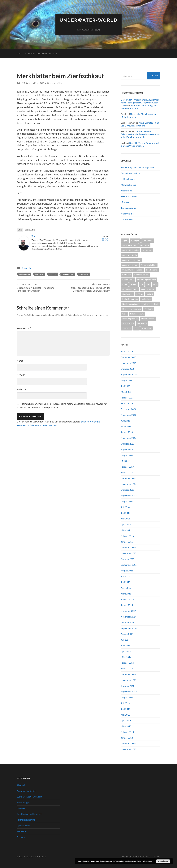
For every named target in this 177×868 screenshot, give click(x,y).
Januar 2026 (127, 351)
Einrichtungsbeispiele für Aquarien (137, 167)
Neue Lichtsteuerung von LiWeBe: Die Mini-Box (140, 124)
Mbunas (125, 202)
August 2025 (127, 380)
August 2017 (127, 455)
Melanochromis (128, 185)
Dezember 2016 (128, 478)
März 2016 (126, 530)
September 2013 (129, 692)
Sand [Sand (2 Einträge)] (124, 314)
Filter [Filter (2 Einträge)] (125, 284)
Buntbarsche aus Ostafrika (29, 797)
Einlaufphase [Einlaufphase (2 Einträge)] (128, 280)
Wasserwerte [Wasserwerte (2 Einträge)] (128, 323)
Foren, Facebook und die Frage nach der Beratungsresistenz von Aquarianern (87, 288)
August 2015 (127, 571)
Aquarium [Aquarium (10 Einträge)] (147, 250)
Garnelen (21, 808)
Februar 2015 (127, 599)
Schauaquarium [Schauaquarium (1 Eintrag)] (137, 314)
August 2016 (127, 501)
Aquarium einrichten (26, 791)
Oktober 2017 (128, 444)
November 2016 (129, 484)
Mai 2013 (125, 715)
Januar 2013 (127, 738)
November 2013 (129, 680)
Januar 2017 (127, 472)
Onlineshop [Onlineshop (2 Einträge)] (136, 309)
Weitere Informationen (145, 861)
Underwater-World (88, 20)
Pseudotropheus (129, 196)
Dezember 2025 (128, 357)
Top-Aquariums (128, 208)
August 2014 (127, 634)
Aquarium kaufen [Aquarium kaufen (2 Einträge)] (130, 265)
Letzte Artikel (30, 230)
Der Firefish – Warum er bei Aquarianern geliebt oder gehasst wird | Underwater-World (140, 103)
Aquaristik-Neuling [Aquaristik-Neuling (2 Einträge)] (131, 250)
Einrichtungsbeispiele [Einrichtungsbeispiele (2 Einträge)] (146, 280)
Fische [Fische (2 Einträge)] (134, 284)
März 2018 (126, 426)
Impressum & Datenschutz (43, 54)
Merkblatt (40, 274)
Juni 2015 (126, 582)
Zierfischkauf (68, 274)
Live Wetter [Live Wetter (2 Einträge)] (127, 294)
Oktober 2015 (128, 559)
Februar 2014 (127, 663)
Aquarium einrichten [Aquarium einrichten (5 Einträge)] (131, 260)
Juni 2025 (126, 386)
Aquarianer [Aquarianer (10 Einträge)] (148, 240)
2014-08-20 (22, 83)
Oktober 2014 (128, 622)
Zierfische (21, 837)
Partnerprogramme (26, 820)
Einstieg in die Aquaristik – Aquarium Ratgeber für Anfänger (39, 288)
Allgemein (26, 268)
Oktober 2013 (128, 686)
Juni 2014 (126, 645)
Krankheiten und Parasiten (29, 814)
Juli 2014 (125, 640)
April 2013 (126, 720)
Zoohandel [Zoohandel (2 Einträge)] (147, 328)
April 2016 (126, 524)
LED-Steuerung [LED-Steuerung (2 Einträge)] (148, 289)
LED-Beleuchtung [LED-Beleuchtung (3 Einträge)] (130, 289)
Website (21, 389)
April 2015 (126, 588)
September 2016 (129, 496)
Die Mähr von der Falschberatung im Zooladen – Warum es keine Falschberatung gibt (140, 134)
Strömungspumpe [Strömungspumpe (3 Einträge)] (130, 319)
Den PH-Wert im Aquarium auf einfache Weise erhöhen (140, 144)
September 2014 (129, 628)
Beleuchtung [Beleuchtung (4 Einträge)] (128, 270)
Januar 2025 (127, 403)
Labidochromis (128, 179)
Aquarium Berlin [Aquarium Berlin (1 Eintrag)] (130, 255)
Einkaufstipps (23, 802)
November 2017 (129, 438)
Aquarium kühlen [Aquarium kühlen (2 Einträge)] (149, 265)
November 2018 (129, 415)
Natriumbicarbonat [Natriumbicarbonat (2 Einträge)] (131, 304)
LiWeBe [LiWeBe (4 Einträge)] (139, 294)
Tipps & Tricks (23, 825)
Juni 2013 (126, 709)
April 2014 (126, 651)
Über (20, 230)
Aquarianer (25, 274)
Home (20, 54)
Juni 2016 (126, 513)
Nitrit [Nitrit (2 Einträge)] (125, 309)
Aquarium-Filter (129, 214)
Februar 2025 (127, 398)
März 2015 (126, 594)
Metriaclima (127, 191)
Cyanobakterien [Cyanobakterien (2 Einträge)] (141, 275)
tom (34, 83)
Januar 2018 (127, 432)
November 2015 (129, 553)
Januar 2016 (127, 542)
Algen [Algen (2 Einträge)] (125, 240)
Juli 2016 (125, 507)
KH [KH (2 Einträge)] (148, 284)
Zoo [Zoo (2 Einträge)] (136, 328)
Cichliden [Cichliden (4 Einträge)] (127, 275)
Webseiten (22, 831)
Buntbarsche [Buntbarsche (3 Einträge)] (152, 270)
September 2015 (129, 565)
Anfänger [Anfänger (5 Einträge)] (135, 240)
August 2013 (127, 697)
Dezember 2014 (128, 611)
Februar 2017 (127, 467)
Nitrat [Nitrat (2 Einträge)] (155, 304)
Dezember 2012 (128, 743)
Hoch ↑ (157, 857)
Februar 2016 (127, 536)
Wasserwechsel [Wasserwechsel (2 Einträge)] (148, 319)
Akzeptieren (163, 861)
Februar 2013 (127, 732)
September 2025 (129, 374)
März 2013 (126, 726)
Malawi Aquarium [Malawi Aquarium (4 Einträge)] (130, 299)
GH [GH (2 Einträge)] (142, 284)
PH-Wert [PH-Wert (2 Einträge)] (149, 309)
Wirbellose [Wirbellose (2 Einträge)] (142, 323)
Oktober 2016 (128, 490)
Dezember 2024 (128, 409)
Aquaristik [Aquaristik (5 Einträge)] (144, 245)
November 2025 (129, 363)
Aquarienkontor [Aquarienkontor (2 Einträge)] (129, 245)
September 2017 (129, 449)
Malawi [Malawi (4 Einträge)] (150, 294)
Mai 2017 (125, 461)
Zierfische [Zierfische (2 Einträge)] (127, 328)
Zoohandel (84, 274)
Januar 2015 (127, 605)
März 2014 (126, 657)
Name (21, 361)
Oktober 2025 (128, 369)
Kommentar (24, 328)
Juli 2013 (125, 703)
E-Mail (21, 375)
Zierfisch (53, 274)
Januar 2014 (127, 668)
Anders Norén (142, 857)
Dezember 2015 (128, 547)
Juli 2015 (125, 576)
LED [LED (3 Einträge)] (155, 284)
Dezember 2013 (128, 674)
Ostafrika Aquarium (130, 173)
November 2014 (129, 617)
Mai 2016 (125, 519)
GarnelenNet (127, 219)
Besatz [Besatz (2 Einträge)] (140, 270)
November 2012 (129, 749)
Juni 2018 (126, 421)
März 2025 (126, 392)
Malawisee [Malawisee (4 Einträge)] (146, 299)
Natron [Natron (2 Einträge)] (146, 304)
